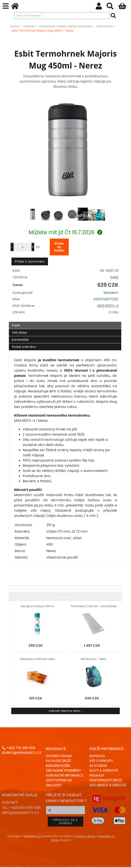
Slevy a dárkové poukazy (104, 773)
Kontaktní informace (65, 775)
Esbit (114, 277)
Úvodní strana (59, 756)
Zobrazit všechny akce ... (65, 711)
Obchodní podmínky (63, 770)
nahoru (125, 862)
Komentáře (20, 340)
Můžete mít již (65, 232)
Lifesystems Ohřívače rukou (37, 659)
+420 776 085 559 (19, 748)
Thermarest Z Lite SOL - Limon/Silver (94, 606)
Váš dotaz (19, 333)
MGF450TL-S (108, 306)
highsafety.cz (32, 836)
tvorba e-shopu (85, 836)
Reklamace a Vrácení (108, 785)
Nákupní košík (58, 766)
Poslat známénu (24, 347)
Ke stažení (98, 766)
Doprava (97, 756)
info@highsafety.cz (22, 753)
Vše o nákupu (101, 761)
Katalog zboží (58, 761)
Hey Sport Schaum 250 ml (37, 606)
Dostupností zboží (106, 780)
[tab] (65, 322)
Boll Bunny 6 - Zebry (94, 659)
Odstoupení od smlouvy (59, 783)
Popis (16, 325)
